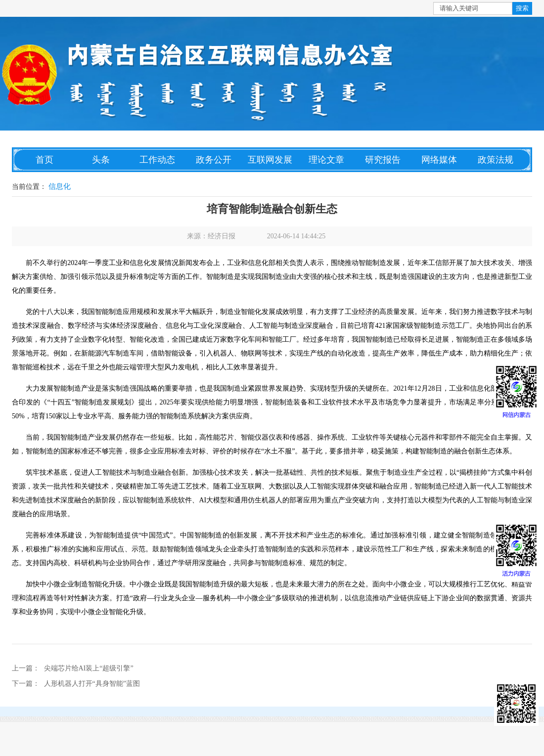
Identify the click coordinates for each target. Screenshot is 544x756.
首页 (45, 160)
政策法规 (496, 160)
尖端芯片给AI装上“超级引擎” (89, 668)
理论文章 (326, 160)
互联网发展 (270, 160)
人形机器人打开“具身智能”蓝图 (92, 684)
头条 (101, 160)
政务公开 (214, 160)
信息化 (60, 186)
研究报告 (383, 160)
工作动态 (157, 160)
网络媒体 (439, 160)
